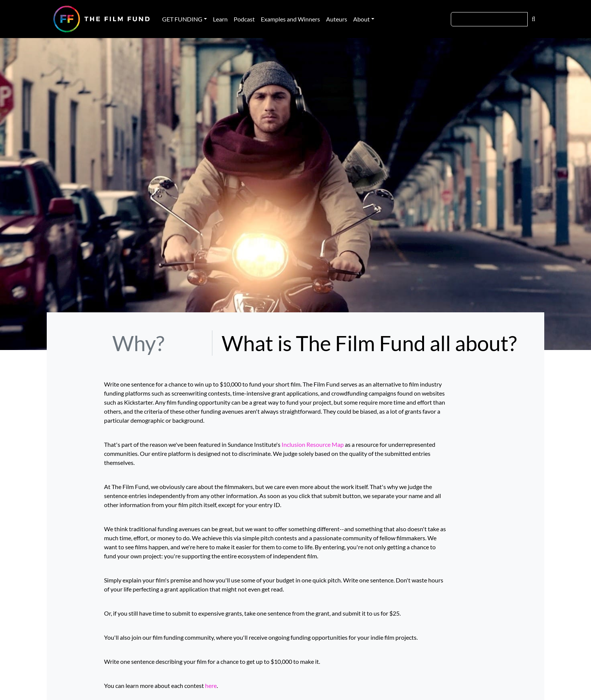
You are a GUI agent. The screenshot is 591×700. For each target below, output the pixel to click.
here (211, 685)
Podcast (244, 19)
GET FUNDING (182, 19)
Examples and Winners (290, 19)
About (361, 19)
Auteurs (337, 19)
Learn (220, 19)
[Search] (489, 19)
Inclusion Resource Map (313, 444)
